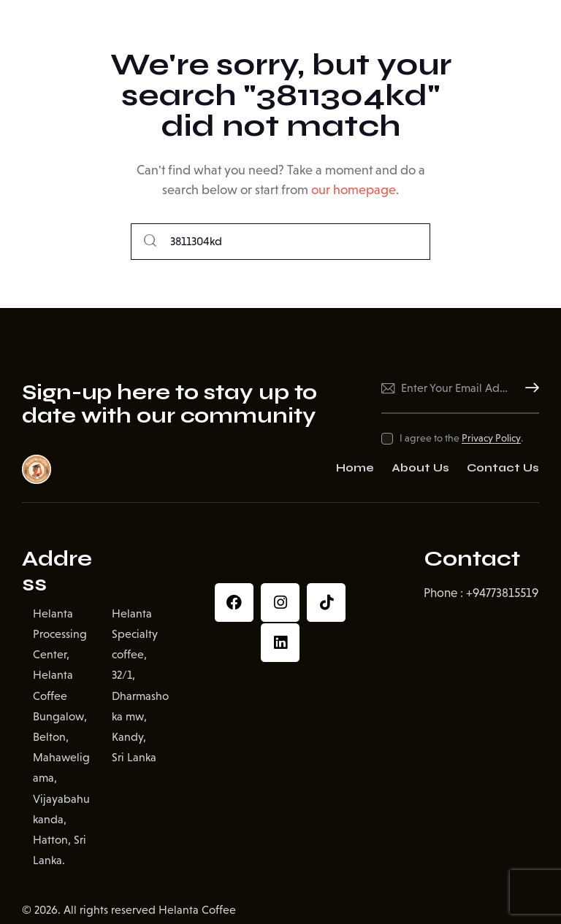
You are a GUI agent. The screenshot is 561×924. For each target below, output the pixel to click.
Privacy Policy (491, 438)
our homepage (354, 190)
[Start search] (150, 242)
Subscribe (528, 388)
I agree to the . (461, 438)
